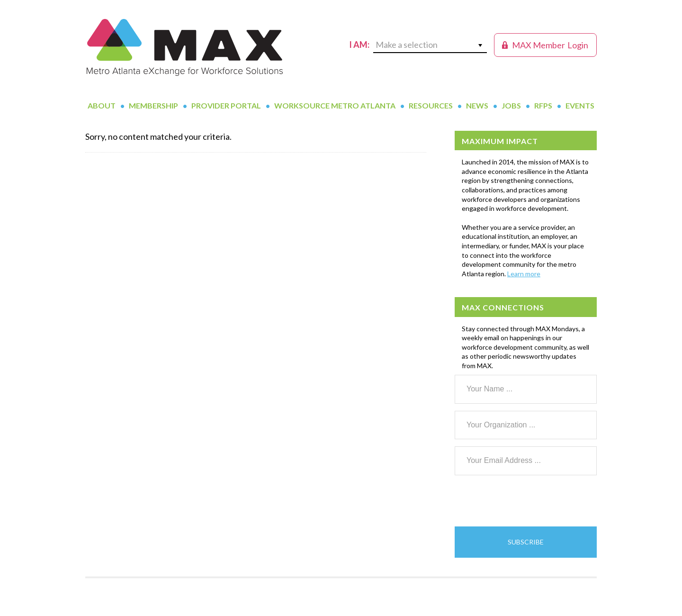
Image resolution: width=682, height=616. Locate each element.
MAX (185, 47)
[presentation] (527, 501)
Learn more (524, 274)
